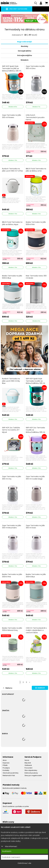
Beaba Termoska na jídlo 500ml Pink (36, 223)
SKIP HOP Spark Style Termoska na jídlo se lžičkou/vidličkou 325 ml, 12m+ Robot (12, 70)
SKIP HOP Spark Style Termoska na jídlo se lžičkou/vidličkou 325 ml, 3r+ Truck (35, 382)
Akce (5, 760)
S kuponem (30, 151)
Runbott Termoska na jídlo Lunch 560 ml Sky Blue (11, 381)
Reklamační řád (9, 775)
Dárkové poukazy (31, 773)
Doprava (6, 763)
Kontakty (6, 770)
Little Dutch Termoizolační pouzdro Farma (35, 117)
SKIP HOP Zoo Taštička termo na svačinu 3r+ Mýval (11, 430)
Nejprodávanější (24, 42)
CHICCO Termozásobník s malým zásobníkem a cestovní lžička (36, 630)
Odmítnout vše (24, 863)
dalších (40, 688)
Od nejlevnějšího (25, 55)
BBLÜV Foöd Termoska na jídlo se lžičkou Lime (36, 170)
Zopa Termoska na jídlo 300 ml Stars (35, 527)
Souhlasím (7, 851)
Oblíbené (28, 765)
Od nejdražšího (25, 51)
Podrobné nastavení (11, 857)
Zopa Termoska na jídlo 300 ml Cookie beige (35, 478)
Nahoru (8, 688)
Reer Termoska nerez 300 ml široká (36, 277)
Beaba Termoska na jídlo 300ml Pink (12, 576)
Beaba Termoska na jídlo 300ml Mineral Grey (12, 629)
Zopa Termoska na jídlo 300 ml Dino (35, 67)
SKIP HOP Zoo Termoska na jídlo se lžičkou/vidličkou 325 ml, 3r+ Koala (35, 431)
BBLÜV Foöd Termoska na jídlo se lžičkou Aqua (12, 223)
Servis (27, 760)
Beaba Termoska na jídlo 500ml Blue (12, 277)
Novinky (25, 46)
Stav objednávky (31, 770)
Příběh (5, 765)
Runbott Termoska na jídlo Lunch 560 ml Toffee (12, 170)
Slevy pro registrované (33, 775)
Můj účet (28, 763)
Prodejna (6, 768)
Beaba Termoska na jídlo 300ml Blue (36, 576)
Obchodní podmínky (11, 773)
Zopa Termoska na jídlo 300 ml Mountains (12, 527)
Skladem (24, 60)
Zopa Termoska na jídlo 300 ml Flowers (12, 116)
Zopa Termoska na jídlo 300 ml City (12, 478)
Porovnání (28, 768)
